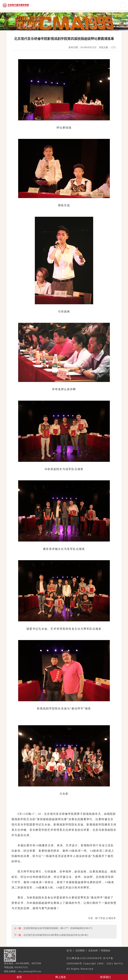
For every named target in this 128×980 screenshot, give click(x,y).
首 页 (69, 950)
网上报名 (61, 977)
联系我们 (105, 977)
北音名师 (93, 950)
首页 (19, 977)
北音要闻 (80, 950)
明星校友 (106, 950)
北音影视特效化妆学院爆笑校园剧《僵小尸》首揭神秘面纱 (54, 928)
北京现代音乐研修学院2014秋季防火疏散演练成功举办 (52, 935)
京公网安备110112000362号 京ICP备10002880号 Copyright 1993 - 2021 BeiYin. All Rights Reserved (95, 963)
